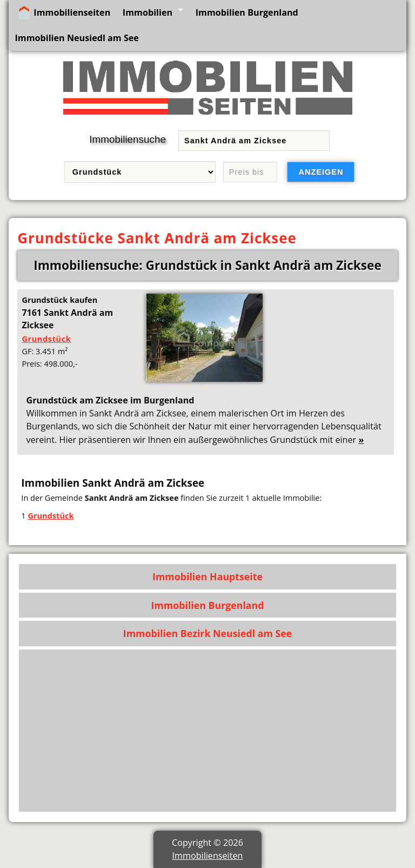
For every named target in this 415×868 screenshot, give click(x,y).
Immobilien (148, 12)
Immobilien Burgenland (247, 12)
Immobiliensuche (128, 139)
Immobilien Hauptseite (207, 577)
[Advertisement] (208, 731)
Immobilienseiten (72, 12)
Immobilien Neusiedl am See (76, 38)
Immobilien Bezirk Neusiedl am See (208, 633)
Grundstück (46, 339)
